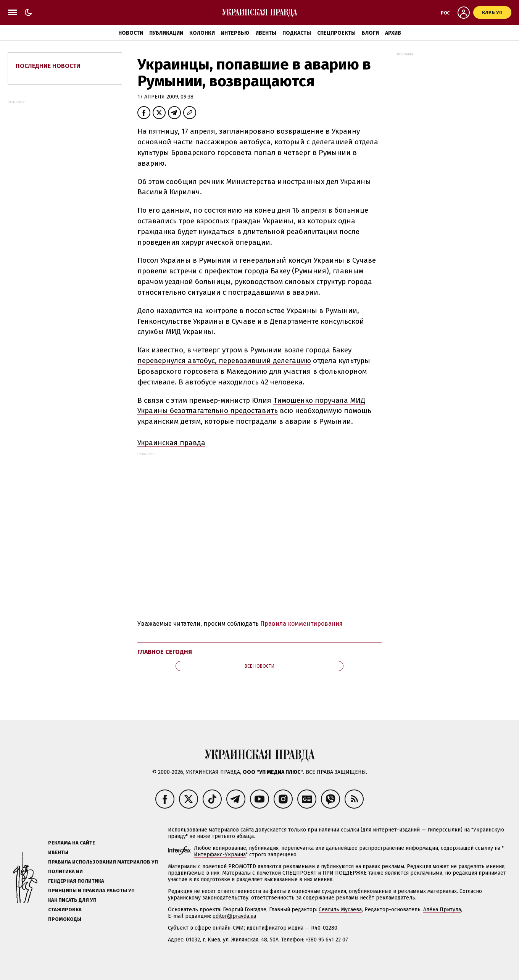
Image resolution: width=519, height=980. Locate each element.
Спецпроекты (336, 33)
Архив (393, 33)
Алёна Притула (442, 910)
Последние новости (48, 66)
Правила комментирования (301, 624)
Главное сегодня (165, 652)
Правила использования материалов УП (103, 862)
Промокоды (65, 919)
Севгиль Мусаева (340, 910)
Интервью (235, 33)
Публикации (166, 33)
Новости (131, 33)
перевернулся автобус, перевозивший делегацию (224, 361)
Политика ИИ (65, 871)
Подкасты (297, 33)
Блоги (370, 33)
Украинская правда (171, 443)
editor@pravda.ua (234, 916)
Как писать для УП (72, 900)
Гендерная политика (76, 881)
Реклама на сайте (72, 843)
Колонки (202, 33)
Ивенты (266, 33)
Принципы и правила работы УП (91, 890)
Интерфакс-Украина (220, 855)
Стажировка (65, 910)
